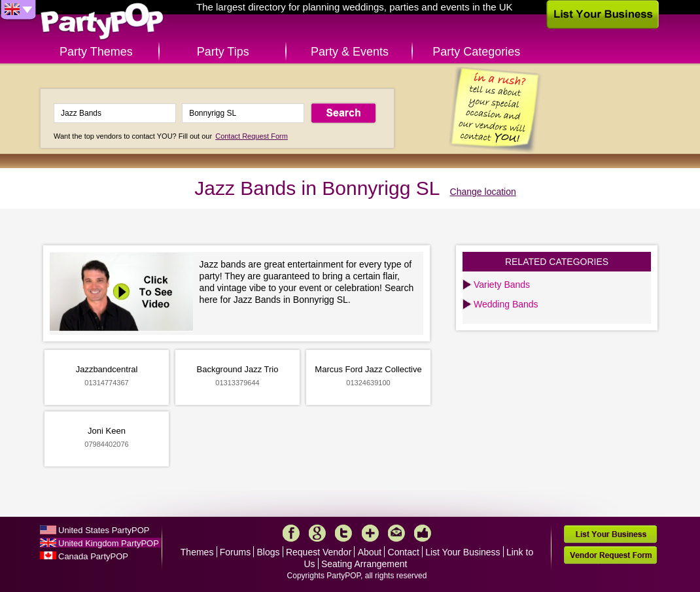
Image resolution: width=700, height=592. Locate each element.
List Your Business (463, 552)
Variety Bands (502, 285)
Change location (483, 192)
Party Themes (96, 52)
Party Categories (476, 52)
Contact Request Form (252, 136)
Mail (396, 533)
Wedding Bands (506, 304)
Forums (235, 552)
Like (423, 533)
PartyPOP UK (102, 22)
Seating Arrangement (364, 564)
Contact (404, 552)
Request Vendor (319, 552)
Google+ (317, 533)
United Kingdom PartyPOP (109, 543)
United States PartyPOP (104, 530)
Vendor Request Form (610, 555)
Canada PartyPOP (93, 556)
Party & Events (350, 52)
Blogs (269, 552)
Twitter (343, 533)
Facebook (291, 533)
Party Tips (223, 52)
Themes (197, 552)
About (370, 552)
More (370, 533)
